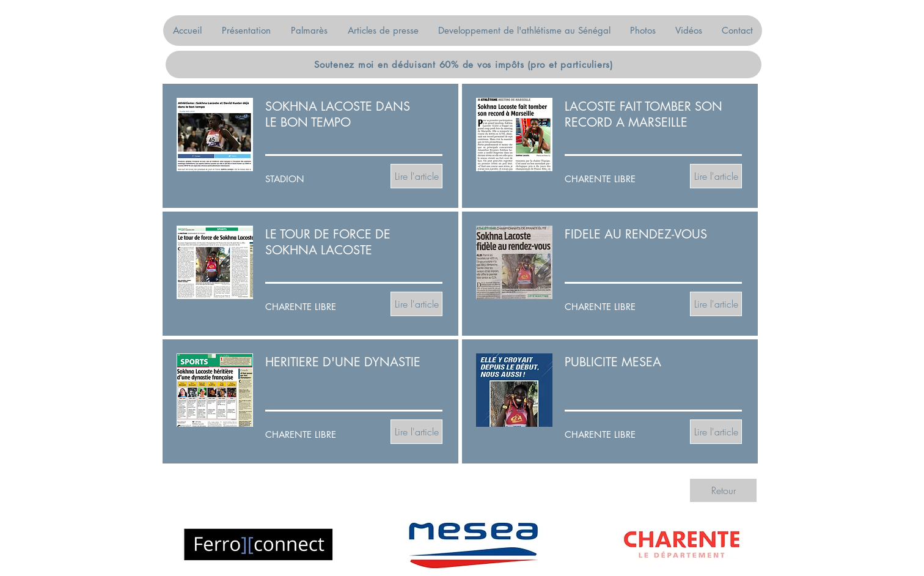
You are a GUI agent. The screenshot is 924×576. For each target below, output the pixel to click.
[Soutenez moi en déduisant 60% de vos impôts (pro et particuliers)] (464, 65)
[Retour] (723, 490)
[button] (246, 31)
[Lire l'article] (416, 176)
